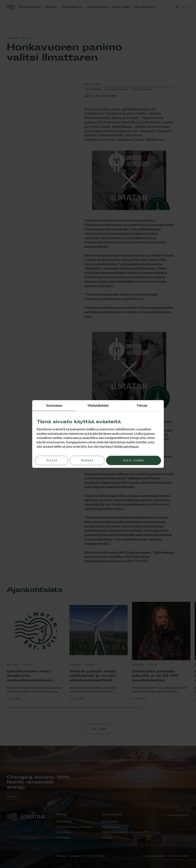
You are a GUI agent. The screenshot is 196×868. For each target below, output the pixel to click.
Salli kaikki (133, 460)
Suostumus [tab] (54, 405)
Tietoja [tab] (142, 405)
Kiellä (52, 460)
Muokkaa (87, 460)
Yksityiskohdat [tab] (98, 405)
